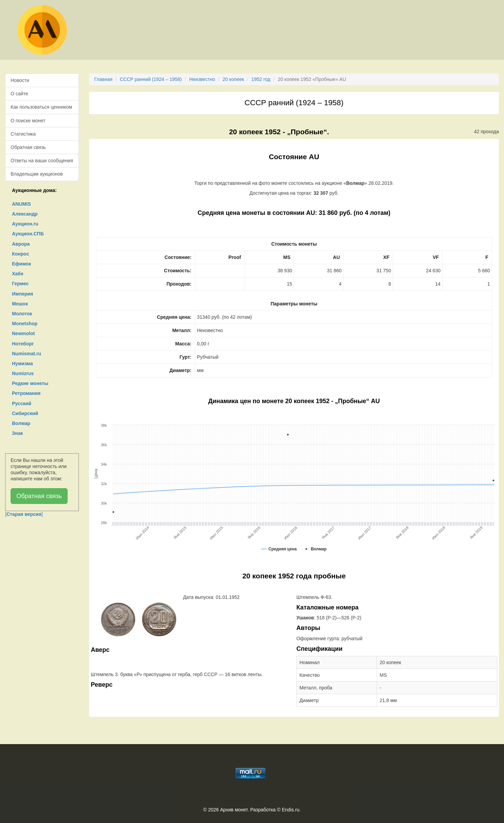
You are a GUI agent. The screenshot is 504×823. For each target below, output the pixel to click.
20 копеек (233, 79)
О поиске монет (28, 121)
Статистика (23, 134)
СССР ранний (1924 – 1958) (151, 79)
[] (24, 514)
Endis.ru (290, 810)
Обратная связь (28, 147)
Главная (103, 79)
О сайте (19, 94)
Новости (20, 80)
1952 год (261, 79)
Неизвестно (202, 79)
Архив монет (234, 810)
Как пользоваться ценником (41, 107)
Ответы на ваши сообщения (42, 161)
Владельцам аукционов (37, 174)
